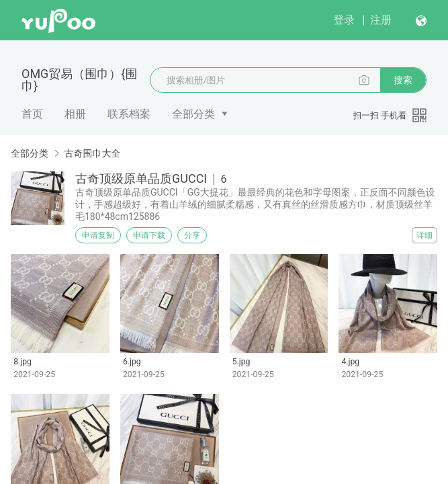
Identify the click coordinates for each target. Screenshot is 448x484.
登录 (344, 20)
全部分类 (193, 114)
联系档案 (129, 114)
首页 (32, 114)
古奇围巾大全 (92, 153)
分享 (192, 235)
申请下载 (149, 235)
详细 (424, 235)
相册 (75, 114)
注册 (381, 20)
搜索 (403, 80)
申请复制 (98, 235)
